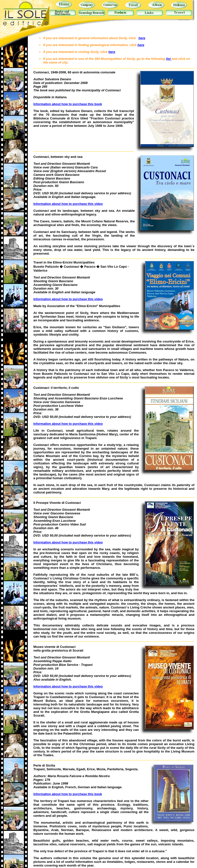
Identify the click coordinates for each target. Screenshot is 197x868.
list (169, 59)
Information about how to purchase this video (68, 204)
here (142, 38)
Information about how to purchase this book (68, 104)
